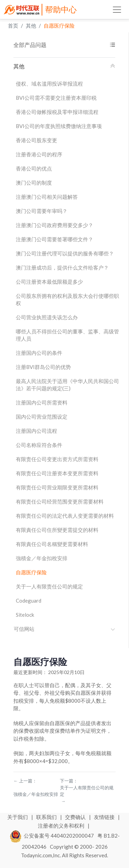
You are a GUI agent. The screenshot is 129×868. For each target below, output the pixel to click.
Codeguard (29, 601)
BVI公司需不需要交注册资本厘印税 (56, 98)
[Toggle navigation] (117, 10)
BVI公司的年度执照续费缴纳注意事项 (59, 126)
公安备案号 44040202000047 (52, 836)
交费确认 (76, 817)
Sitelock (25, 615)
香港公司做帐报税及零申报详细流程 (57, 112)
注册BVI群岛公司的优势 (43, 367)
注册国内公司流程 (36, 431)
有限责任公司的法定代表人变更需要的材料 (65, 516)
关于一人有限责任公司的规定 (49, 586)
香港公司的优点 (34, 168)
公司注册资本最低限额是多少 (49, 282)
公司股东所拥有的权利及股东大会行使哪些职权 (67, 299)
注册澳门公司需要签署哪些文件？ (55, 239)
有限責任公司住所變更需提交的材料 (57, 530)
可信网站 (64, 629)
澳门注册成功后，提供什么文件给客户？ (62, 267)
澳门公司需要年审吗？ (42, 211)
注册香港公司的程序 (39, 154)
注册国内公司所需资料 (42, 402)
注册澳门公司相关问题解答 (47, 197)
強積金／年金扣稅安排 (42, 558)
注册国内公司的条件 (39, 353)
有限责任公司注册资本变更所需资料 (57, 473)
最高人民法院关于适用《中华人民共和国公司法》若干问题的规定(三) (67, 385)
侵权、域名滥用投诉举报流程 (49, 84)
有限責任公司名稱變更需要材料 (52, 544)
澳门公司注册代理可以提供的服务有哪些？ (65, 253)
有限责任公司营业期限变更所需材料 (57, 487)
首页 (13, 26)
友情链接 (105, 817)
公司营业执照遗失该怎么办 (47, 317)
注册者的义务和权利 (62, 826)
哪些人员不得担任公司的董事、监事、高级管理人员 (67, 335)
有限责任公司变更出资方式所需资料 (57, 459)
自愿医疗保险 (59, 26)
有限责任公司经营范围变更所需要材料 (60, 501)
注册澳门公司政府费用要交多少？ (55, 225)
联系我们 (47, 817)
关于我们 (18, 817)
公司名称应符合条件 (39, 445)
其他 (31, 26)
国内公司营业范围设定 (42, 417)
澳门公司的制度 (34, 183)
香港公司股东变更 (36, 140)
